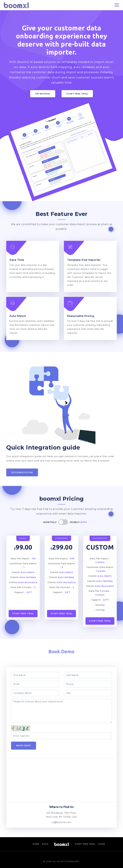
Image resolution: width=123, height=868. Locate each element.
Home (36, 844)
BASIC (23, 538)
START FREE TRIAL (100, 621)
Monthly (50, 522)
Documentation (22, 472)
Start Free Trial (77, 94)
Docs (45, 844)
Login (101, 844)
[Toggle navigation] (117, 5)
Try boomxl (43, 94)
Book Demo (24, 746)
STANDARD (61, 538)
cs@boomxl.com (61, 822)
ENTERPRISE (100, 538)
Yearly (75, 522)
